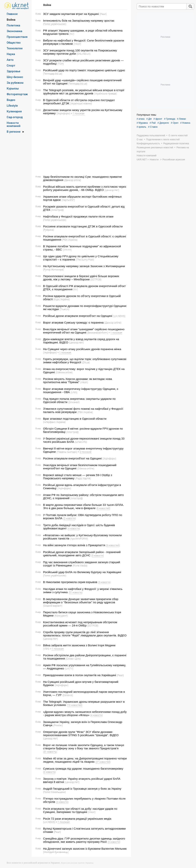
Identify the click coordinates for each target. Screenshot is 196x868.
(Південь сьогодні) (67, 452)
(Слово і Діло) (73, 659)
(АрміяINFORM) (79, 539)
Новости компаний (14, 124)
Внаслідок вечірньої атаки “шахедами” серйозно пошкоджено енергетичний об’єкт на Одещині (84, 331)
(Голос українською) (55, 24)
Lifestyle (12, 105)
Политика (13, 25)
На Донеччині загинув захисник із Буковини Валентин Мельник (85, 849)
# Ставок (153, 127)
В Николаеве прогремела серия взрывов (70, 582)
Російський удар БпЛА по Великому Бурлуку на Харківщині (82, 572)
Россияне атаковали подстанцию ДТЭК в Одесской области (83, 226)
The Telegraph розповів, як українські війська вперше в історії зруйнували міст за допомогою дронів (84, 92)
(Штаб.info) (81, 442)
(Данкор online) (72, 180)
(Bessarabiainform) (98, 333)
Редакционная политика (176, 144)
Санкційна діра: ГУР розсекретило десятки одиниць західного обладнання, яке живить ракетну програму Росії (84, 840)
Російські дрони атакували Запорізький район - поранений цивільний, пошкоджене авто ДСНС (82, 554)
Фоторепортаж (17, 94)
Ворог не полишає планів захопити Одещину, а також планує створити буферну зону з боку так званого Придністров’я (84, 747)
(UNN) (74, 392)
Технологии (15, 48)
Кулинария (14, 111)
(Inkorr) (77, 44)
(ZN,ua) (86, 362)
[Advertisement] (81, 145)
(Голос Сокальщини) (54, 792)
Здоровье (13, 71)
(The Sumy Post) (85, 260)
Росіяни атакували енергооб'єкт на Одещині (72, 458)
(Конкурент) (61, 616)
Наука (11, 54)
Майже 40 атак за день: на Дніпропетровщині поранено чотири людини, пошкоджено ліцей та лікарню (85, 760)
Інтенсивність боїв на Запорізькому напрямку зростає (79, 21)
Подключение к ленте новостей (163, 140)
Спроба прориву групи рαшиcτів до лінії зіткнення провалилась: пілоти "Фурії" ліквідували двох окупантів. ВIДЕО (85, 634)
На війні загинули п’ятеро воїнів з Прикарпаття (74, 545)
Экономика (14, 31)
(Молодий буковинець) (56, 852)
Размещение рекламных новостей (155, 148)
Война (11, 19)
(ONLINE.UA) (84, 54)
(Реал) (103, 14)
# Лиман (181, 119)
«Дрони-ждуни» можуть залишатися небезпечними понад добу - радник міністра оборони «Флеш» (85, 713)
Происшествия (17, 37)
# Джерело (163, 123)
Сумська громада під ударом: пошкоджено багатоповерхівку (83, 769)
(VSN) (46, 649)
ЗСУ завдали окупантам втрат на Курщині (71, 14)
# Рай (153, 123)
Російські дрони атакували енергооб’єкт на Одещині (78, 316)
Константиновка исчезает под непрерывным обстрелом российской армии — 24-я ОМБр (80, 624)
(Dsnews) (68, 695)
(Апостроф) (57, 210)
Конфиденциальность (148, 144)
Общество (14, 42)
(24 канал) (74, 402)
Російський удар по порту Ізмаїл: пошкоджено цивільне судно (84, 70)
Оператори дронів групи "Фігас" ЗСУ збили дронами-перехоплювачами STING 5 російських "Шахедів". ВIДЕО (81, 733)
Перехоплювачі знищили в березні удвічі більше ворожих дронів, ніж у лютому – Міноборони (81, 278)
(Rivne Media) (80, 565)
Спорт (11, 65)
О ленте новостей (178, 135)
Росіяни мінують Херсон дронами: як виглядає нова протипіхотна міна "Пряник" (78, 380)
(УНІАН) (67, 250)
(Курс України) (62, 299)
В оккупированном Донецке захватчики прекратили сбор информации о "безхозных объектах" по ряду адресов (81, 601)
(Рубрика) (49, 230)
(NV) (72, 34)
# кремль (141, 127)
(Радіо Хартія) (83, 478)
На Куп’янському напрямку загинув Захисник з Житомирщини (84, 266)
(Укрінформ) (63, 113)
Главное (12, 14)
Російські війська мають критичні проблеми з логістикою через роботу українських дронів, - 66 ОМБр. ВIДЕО (85, 188)
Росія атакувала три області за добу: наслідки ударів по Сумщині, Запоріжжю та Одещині (80, 810)
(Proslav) (58, 725)
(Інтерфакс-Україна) (54, 422)
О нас (140, 140)
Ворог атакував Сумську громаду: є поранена (73, 322)
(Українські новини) (81, 103)
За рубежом (15, 83)
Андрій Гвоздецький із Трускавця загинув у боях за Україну (82, 789)
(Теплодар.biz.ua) (53, 74)
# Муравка (142, 123)
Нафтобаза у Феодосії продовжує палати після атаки (78, 216)
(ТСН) (61, 64)
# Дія (149, 119)
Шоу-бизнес (15, 77)
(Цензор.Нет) (112, 190)
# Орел (175, 123)
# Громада (170, 119)
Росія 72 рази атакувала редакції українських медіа (77, 819)
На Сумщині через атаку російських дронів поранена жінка (82, 349)
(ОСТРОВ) (96, 279)
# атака (141, 119)
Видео (11, 100)
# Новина (185, 123)
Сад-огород (15, 117)
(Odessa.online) (64, 372)
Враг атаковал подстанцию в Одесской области (75, 419)
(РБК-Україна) (70, 240)
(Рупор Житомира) (53, 269)
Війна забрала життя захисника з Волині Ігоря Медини (79, 645)
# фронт (158, 119)
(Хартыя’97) (68, 200)
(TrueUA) (64, 309)
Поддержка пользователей (151, 135)
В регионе (14, 131)
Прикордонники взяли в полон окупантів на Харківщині (80, 675)
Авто (10, 60)
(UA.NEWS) (119, 316)
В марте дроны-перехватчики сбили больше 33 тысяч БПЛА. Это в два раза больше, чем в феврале (83, 506)
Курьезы (13, 88)
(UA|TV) (69, 668)
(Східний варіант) (53, 606)
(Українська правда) (105, 93)
